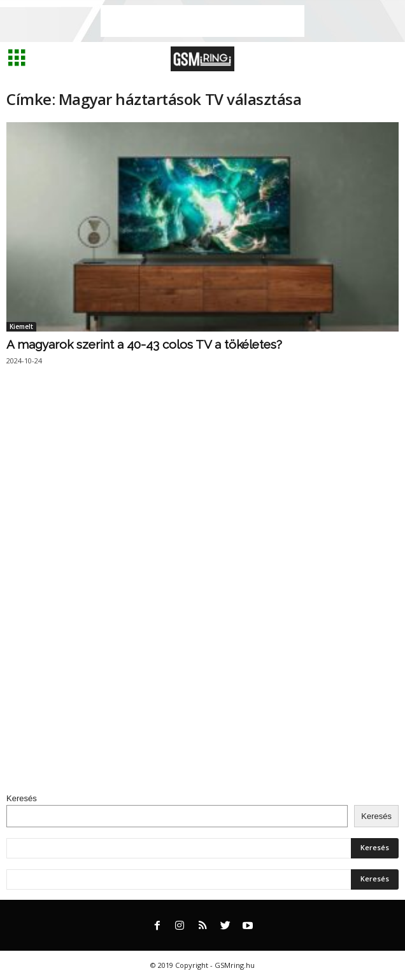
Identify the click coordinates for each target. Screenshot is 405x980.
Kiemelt (21, 326)
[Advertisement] (202, 21)
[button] (385, 59)
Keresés (22, 798)
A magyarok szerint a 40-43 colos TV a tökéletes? (144, 344)
